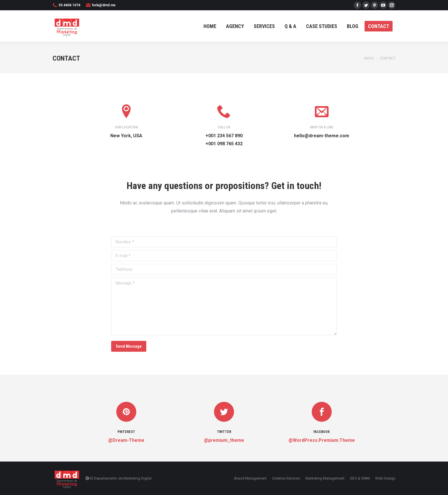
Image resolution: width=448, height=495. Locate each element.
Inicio (369, 58)
